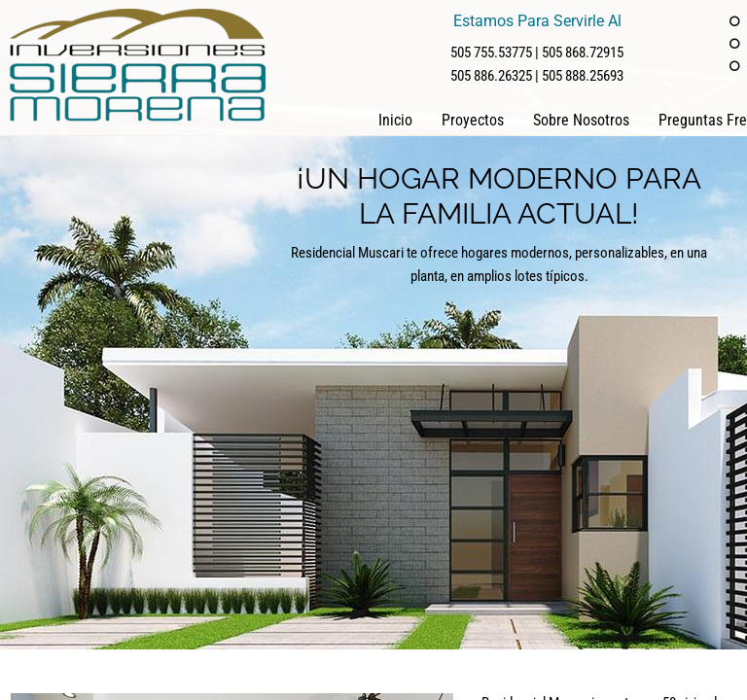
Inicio (395, 120)
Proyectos (473, 120)
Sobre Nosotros (581, 120)
